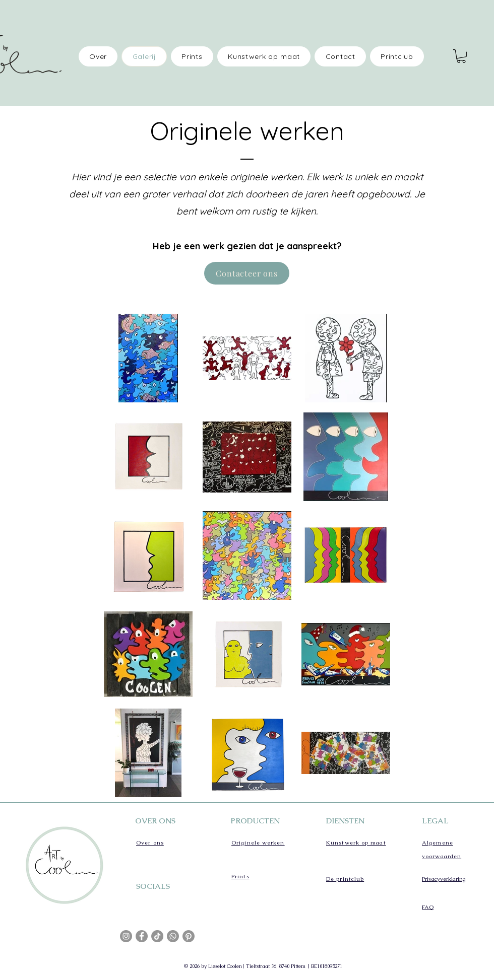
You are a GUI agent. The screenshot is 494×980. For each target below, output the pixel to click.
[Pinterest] (189, 936)
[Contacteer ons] (247, 273)
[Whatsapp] (173, 936)
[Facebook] (142, 936)
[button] (461, 56)
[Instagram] (126, 936)
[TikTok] (157, 936)
